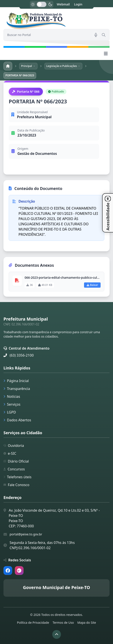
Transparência (17, 389)
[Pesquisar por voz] (96, 35)
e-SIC (10, 453)
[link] (56, 21)
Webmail (63, 4)
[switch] (42, 4)
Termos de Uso (63, 623)
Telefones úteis (17, 477)
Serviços (12, 404)
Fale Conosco (16, 485)
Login (78, 4)
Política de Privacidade (33, 623)
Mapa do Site (87, 623)
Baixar (92, 285)
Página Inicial (16, 381)
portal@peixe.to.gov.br (26, 534)
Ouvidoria (14, 446)
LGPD (10, 412)
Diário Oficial (16, 461)
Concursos (14, 469)
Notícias (12, 396)
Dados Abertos (17, 420)
